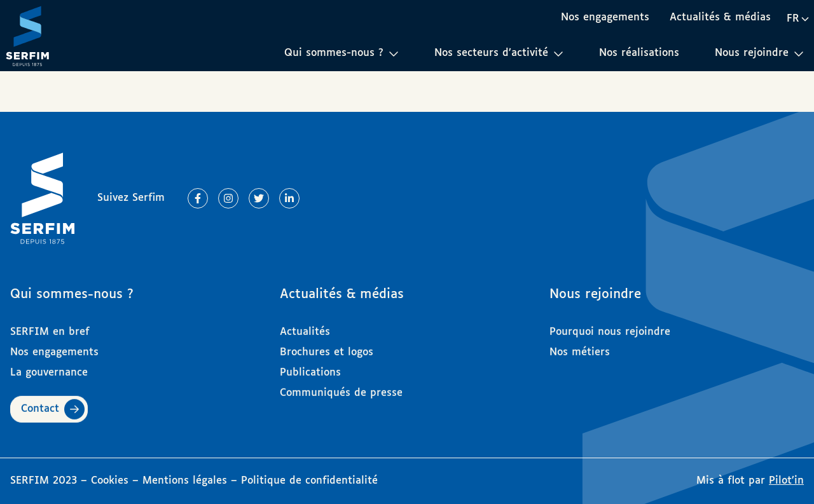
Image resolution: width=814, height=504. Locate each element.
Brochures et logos (327, 347)
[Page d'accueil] (27, 36)
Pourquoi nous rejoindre (610, 326)
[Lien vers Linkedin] (289, 198)
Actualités (305, 326)
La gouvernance (49, 367)
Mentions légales (185, 481)
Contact (40, 403)
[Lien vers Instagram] (228, 198)
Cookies (112, 481)
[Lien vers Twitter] (259, 198)
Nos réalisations (639, 53)
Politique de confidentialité (309, 481)
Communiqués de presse (341, 387)
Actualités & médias (720, 17)
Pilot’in (786, 481)
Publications (310, 367)
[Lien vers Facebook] (198, 198)
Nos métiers (580, 347)
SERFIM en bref (50, 326)
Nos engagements (605, 17)
